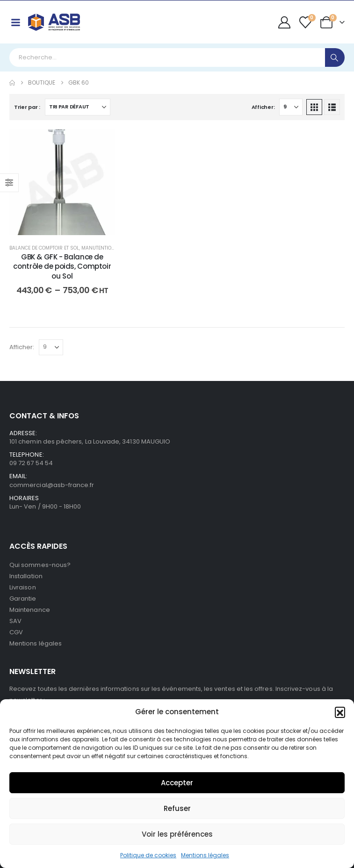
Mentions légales (205, 855)
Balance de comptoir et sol (44, 248)
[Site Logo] (54, 22)
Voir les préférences (177, 834)
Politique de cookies (148, 855)
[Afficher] (291, 107)
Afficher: (263, 107)
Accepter (177, 783)
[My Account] (284, 22)
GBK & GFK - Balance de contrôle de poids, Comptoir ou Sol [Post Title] (62, 266)
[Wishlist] (306, 22)
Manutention (98, 248)
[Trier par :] (78, 107)
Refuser (177, 808)
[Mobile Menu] (15, 22)
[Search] (335, 57)
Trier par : (27, 107)
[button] (340, 712)
